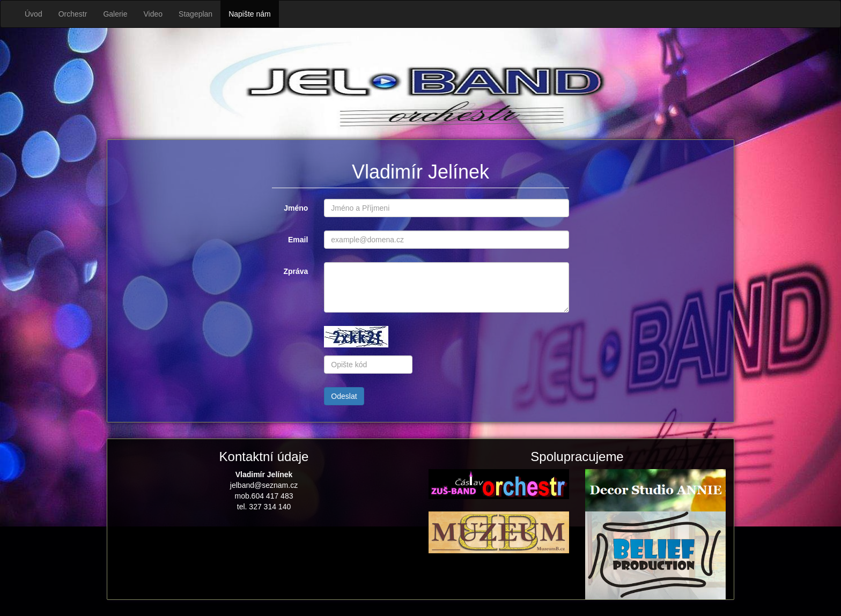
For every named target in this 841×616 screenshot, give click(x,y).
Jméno (296, 208)
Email (298, 240)
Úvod (34, 14)
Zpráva (296, 271)
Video (153, 14)
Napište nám (250, 14)
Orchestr (73, 14)
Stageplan (196, 14)
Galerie (115, 14)
